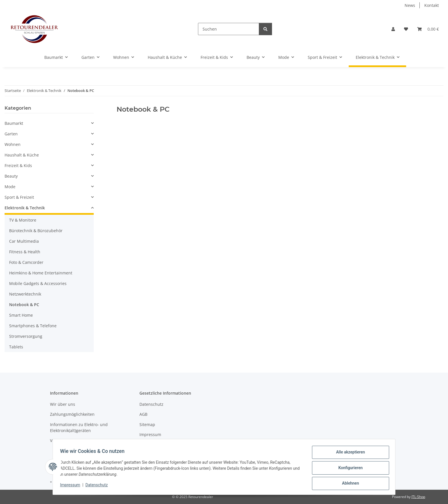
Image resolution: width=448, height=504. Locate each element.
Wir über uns (63, 404)
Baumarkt (14, 123)
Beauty (11, 176)
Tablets (16, 347)
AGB (143, 414)
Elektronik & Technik (25, 208)
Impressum (72, 486)
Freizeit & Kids (18, 165)
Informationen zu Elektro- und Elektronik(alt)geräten (79, 427)
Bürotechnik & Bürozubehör (36, 231)
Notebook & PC (24, 305)
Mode (10, 187)
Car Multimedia (24, 241)
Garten (11, 134)
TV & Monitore (23, 220)
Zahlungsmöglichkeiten (72, 414)
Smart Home (21, 315)
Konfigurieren (348, 469)
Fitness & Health (25, 252)
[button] (393, 29)
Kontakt (432, 5)
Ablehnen (348, 484)
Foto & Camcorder (26, 262)
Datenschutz (99, 486)
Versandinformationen (72, 440)
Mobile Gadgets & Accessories (38, 283)
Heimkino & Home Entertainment (41, 273)
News (410, 5)
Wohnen (13, 144)
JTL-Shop (418, 497)
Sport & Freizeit (19, 197)
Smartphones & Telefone (33, 326)
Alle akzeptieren (348, 454)
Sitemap (147, 424)
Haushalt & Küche (22, 155)
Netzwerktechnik (25, 294)
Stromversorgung (26, 336)
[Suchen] (229, 29)
